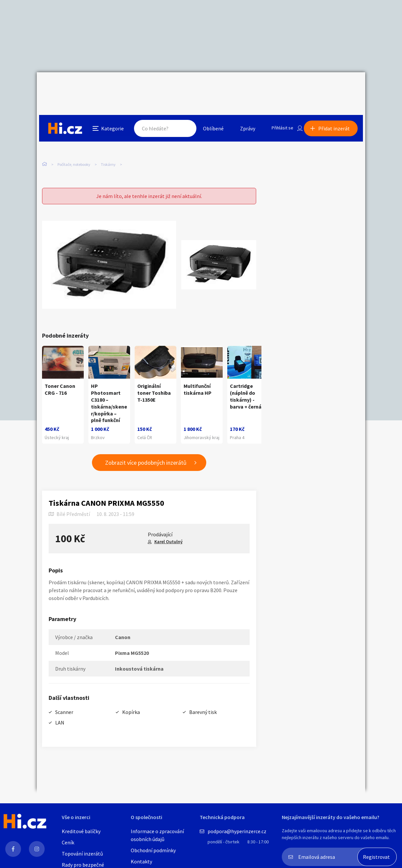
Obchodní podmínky (153, 850)
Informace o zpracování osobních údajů (157, 835)
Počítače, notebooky (74, 138)
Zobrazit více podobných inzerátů (146, 449)
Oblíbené (206, 87)
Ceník (68, 842)
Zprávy (240, 87)
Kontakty (141, 861)
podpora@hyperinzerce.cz (237, 831)
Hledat (177, 87)
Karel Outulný (168, 528)
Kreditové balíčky (81, 831)
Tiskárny (108, 138)
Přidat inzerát (336, 87)
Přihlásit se (277, 87)
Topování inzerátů (82, 854)
